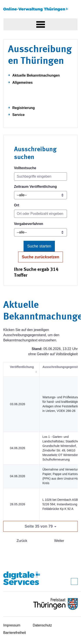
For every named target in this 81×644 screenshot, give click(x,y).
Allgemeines (22, 83)
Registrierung (24, 108)
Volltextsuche (25, 168)
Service (18, 115)
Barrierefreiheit (15, 633)
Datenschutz (42, 625)
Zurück (22, 541)
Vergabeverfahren (29, 224)
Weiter (59, 541)
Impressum (12, 625)
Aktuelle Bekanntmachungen (36, 75)
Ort (17, 205)
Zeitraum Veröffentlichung (35, 187)
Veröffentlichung (22, 367)
